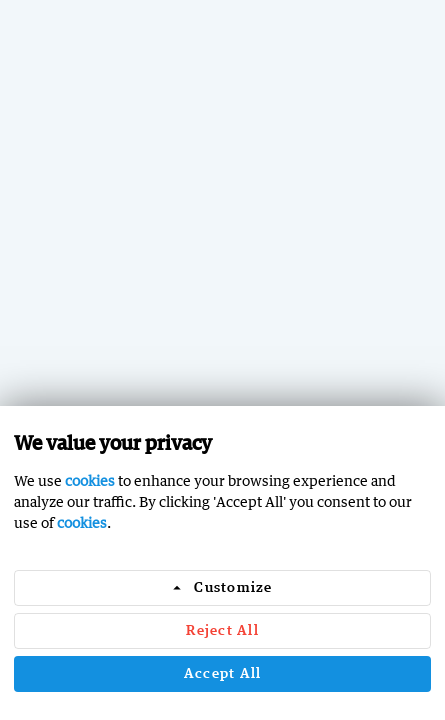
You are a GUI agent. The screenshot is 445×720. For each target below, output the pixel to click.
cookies (90, 480)
